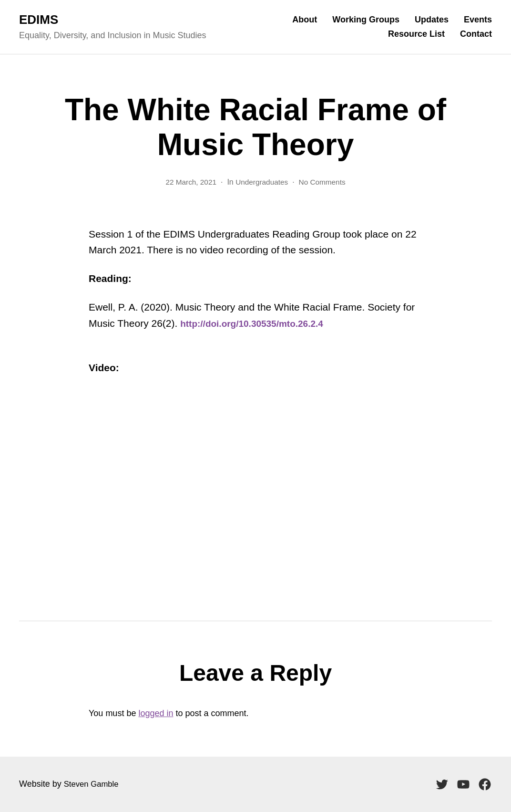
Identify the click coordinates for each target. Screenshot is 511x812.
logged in (156, 713)
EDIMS (39, 20)
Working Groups (366, 20)
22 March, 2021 (189, 182)
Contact (476, 34)
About (305, 20)
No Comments (324, 182)
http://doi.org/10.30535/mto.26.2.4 (259, 323)
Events (478, 20)
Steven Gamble (93, 784)
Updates (432, 20)
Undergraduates (262, 182)
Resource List (416, 34)
